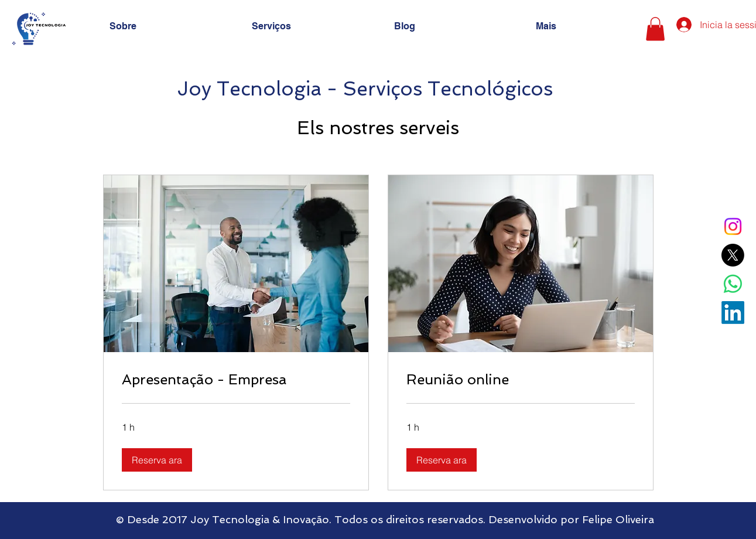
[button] (655, 29)
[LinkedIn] (733, 313)
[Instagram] (733, 226)
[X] (733, 255)
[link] (236, 380)
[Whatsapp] (733, 284)
